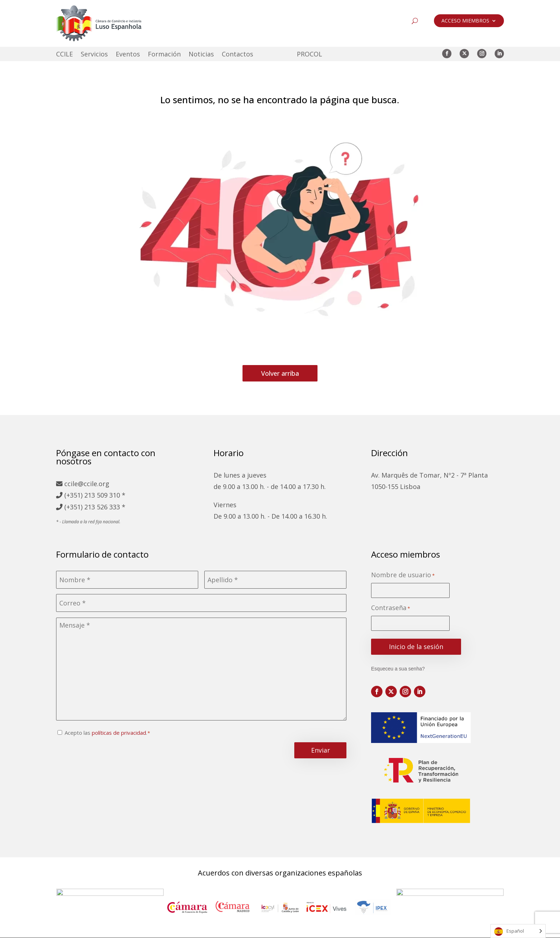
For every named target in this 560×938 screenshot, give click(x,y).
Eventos (128, 55)
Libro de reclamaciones (373, 930)
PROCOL (309, 55)
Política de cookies (302, 930)
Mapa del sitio (172, 930)
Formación (164, 55)
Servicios (94, 55)
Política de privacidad (234, 930)
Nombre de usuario (403, 575)
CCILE (64, 55)
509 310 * (111, 495)
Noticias (201, 55)
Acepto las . (106, 733)
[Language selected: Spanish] (518, 931)
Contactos (237, 55)
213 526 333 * (105, 507)
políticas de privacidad (119, 733)
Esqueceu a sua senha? (398, 669)
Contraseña (391, 608)
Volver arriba (280, 373)
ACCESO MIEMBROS (465, 21)
